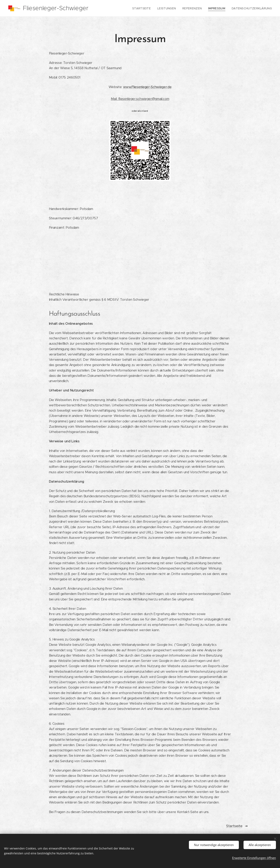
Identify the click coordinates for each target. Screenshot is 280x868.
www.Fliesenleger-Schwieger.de (147, 87)
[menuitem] (150, 8)
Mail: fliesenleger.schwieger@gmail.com (140, 99)
